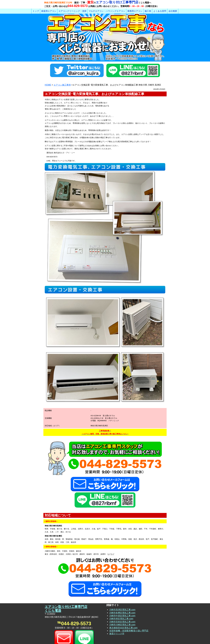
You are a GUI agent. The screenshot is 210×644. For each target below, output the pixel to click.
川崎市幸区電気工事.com (121, 599)
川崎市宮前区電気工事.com (122, 602)
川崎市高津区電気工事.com (122, 590)
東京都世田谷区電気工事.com (123, 608)
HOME (48, 85)
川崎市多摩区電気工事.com (122, 593)
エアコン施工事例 (62, 85)
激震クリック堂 (117, 614)
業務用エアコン (135, 11)
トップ (36, 11)
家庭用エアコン (49, 11)
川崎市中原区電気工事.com (122, 596)
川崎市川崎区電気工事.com (122, 605)
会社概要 (173, 11)
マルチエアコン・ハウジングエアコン (107, 11)
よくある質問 (160, 11)
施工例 (148, 11)
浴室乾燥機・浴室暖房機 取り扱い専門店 (129, 611)
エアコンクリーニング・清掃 (72, 11)
